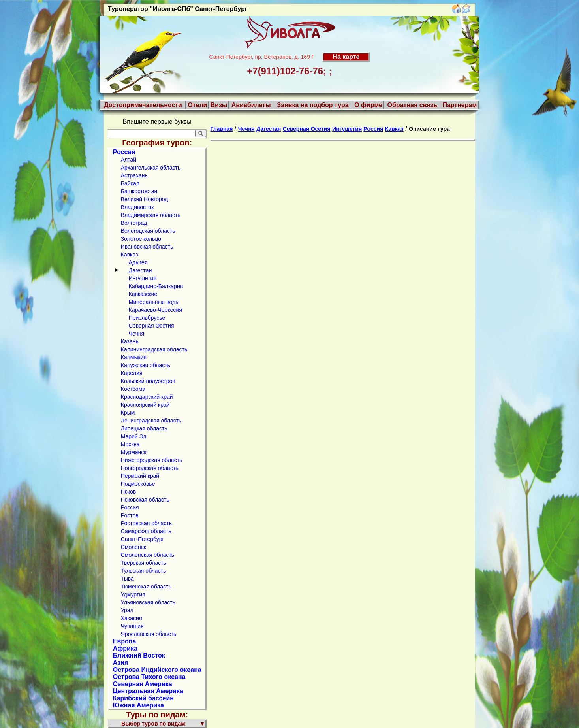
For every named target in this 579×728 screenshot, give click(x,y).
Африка (125, 648)
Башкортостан (139, 191)
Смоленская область (148, 555)
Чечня (136, 334)
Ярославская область (149, 634)
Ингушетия (143, 278)
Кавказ (130, 255)
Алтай (129, 160)
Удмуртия (133, 594)
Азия (121, 663)
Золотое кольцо (141, 239)
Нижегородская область (152, 460)
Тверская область (144, 563)
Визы (219, 105)
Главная (221, 129)
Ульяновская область (148, 602)
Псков (129, 492)
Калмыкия (134, 357)
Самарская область (146, 531)
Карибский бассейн (143, 698)
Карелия (132, 373)
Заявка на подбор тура (313, 105)
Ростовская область (146, 523)
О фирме (368, 105)
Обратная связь (413, 105)
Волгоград (134, 223)
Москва (130, 444)
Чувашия (132, 626)
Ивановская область (147, 247)
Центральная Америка (148, 691)
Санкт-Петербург (143, 539)
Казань (130, 341)
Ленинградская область (151, 421)
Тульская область (143, 571)
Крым (128, 413)
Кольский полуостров (148, 381)
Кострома (133, 389)
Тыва (127, 579)
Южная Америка (138, 705)
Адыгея (138, 262)
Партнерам (460, 105)
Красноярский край (145, 405)
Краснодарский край (147, 397)
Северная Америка (143, 684)
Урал (127, 610)
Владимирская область (151, 215)
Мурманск (134, 452)
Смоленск (133, 547)
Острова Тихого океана (149, 677)
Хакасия (132, 618)
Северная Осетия (151, 326)
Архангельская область (151, 168)
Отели (197, 105)
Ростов (130, 515)
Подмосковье (138, 484)
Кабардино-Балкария (156, 286)
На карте (346, 57)
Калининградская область (154, 349)
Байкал (130, 183)
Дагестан (140, 270)
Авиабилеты (251, 105)
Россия (124, 152)
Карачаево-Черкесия (155, 310)
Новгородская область (150, 468)
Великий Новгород (145, 199)
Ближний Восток (139, 655)
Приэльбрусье (147, 318)
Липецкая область (144, 428)
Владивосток (137, 207)
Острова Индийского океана (157, 670)
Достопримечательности (143, 105)
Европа (125, 641)
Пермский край (140, 476)
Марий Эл (134, 436)
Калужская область (146, 365)
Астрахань (134, 175)
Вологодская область (148, 231)
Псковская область (145, 500)
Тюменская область (146, 587)
